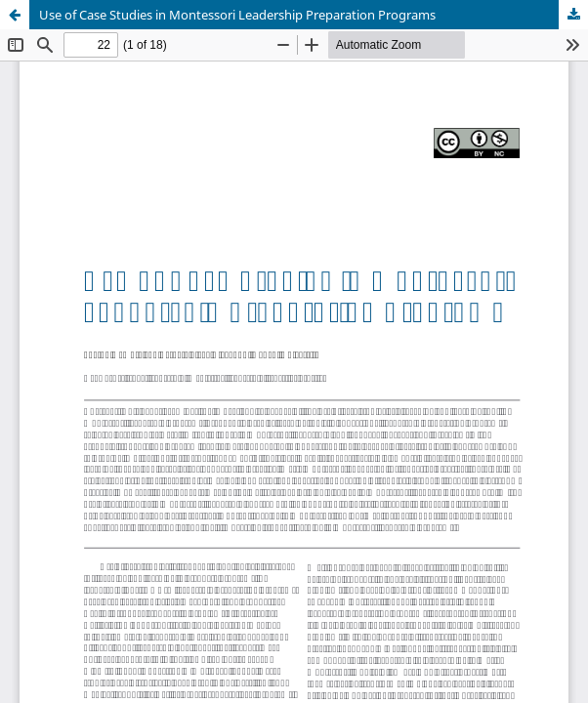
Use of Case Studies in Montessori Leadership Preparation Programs (237, 15)
